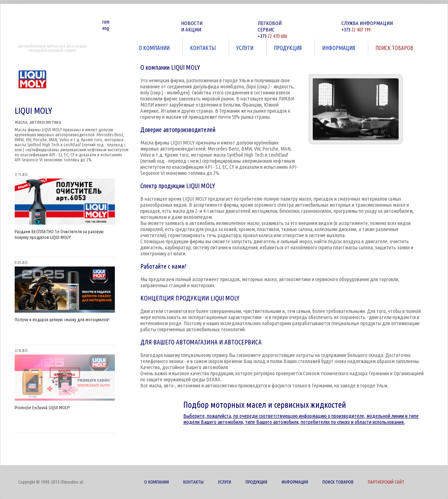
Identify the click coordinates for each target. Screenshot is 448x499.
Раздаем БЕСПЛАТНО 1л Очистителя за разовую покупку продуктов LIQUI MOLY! (59, 234)
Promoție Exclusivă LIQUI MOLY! (42, 407)
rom (106, 22)
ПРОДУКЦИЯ (288, 48)
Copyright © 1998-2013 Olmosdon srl (51, 482)
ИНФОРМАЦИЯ (339, 48)
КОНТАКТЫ (204, 48)
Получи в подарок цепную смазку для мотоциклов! (62, 319)
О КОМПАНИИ (155, 48)
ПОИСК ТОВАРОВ (395, 48)
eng (106, 28)
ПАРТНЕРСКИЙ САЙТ (386, 482)
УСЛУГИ (245, 48)
